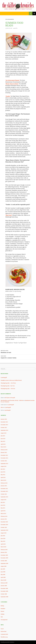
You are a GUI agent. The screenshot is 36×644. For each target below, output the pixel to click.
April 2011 (3, 511)
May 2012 (3, 475)
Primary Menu (34, 13)
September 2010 (4, 530)
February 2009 (4, 583)
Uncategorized (4, 620)
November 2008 (4, 591)
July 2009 (3, 569)
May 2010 (3, 541)
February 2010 (4, 550)
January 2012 (4, 486)
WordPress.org (4, 637)
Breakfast (3, 609)
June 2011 (3, 505)
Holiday (3, 614)
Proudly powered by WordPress (7, 642)
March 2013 (3, 447)
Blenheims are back (18, 352)
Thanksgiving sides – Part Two (8, 386)
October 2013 (4, 427)
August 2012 (4, 466)
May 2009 (3, 575)
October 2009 (4, 561)
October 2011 (4, 494)
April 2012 (3, 477)
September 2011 (4, 497)
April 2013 (3, 444)
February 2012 (4, 483)
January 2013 (4, 452)
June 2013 (3, 439)
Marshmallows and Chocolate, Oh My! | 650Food (12, 400)
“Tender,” (8, 96)
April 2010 (3, 544)
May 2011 (3, 508)
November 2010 (4, 525)
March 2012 (3, 480)
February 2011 (4, 516)
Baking (2, 606)
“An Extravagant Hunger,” (13, 80)
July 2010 (3, 536)
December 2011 (4, 489)
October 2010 (4, 527)
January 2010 (4, 552)
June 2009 (3, 572)
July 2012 (3, 469)
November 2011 (4, 491)
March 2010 (3, 547)
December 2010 (4, 522)
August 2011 (4, 500)
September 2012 (4, 464)
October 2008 (4, 594)
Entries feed (3, 631)
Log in (2, 629)
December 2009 (4, 555)
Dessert (2, 611)
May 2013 (3, 441)
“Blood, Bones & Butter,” (12, 84)
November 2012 (4, 458)
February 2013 (4, 450)
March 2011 (3, 513)
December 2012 (4, 455)
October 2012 (4, 461)
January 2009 (4, 586)
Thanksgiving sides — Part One (8, 389)
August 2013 (4, 433)
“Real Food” (9, 215)
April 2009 (3, 577)
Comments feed (4, 634)
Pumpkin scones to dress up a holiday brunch (11, 380)
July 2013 (3, 436)
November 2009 (4, 558)
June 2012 (3, 472)
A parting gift (4, 377)
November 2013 (4, 425)
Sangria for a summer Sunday (18, 357)
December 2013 (4, 422)
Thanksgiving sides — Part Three (8, 383)
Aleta (16, 28)
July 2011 (3, 502)
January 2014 (4, 419)
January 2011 (4, 519)
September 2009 (4, 563)
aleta (2, 407)
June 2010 (3, 538)
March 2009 (3, 580)
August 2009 (4, 566)
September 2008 (4, 597)
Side (2, 617)
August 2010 (4, 533)
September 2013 (4, 430)
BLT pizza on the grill (10, 398)
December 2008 (4, 588)
